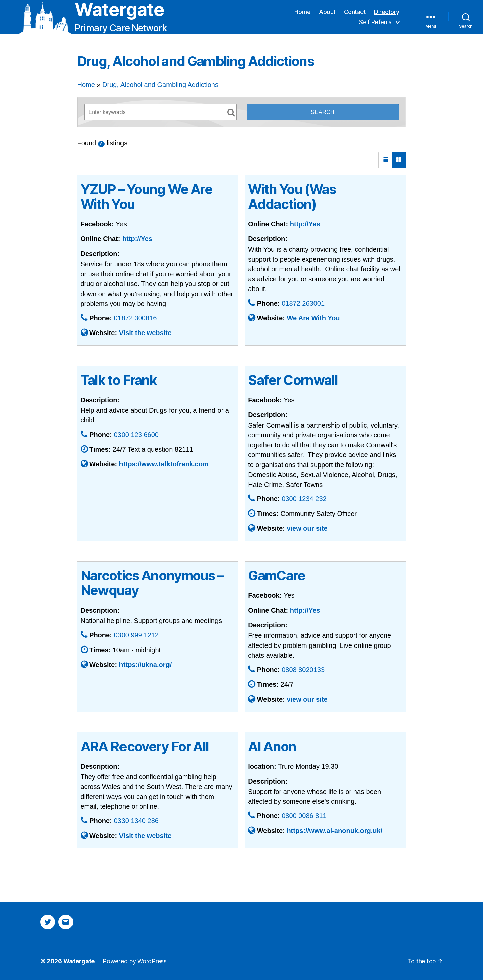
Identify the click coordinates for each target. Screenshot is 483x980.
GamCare (277, 575)
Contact (355, 12)
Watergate (119, 10)
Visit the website (145, 333)
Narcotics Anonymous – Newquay (152, 583)
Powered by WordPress (135, 961)
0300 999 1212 (136, 635)
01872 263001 (303, 303)
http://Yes (137, 239)
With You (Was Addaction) (292, 197)
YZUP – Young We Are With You (147, 197)
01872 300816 (135, 318)
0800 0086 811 (304, 816)
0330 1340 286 (136, 821)
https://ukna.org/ (146, 665)
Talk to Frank (119, 380)
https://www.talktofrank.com (164, 464)
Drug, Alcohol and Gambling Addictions (160, 85)
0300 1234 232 (304, 499)
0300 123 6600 (136, 435)
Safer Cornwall (293, 380)
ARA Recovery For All (145, 746)
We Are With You (313, 318)
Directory (387, 12)
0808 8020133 (303, 670)
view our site (307, 528)
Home (302, 12)
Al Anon (272, 746)
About (327, 12)
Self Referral (376, 22)
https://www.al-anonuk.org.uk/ (334, 831)
